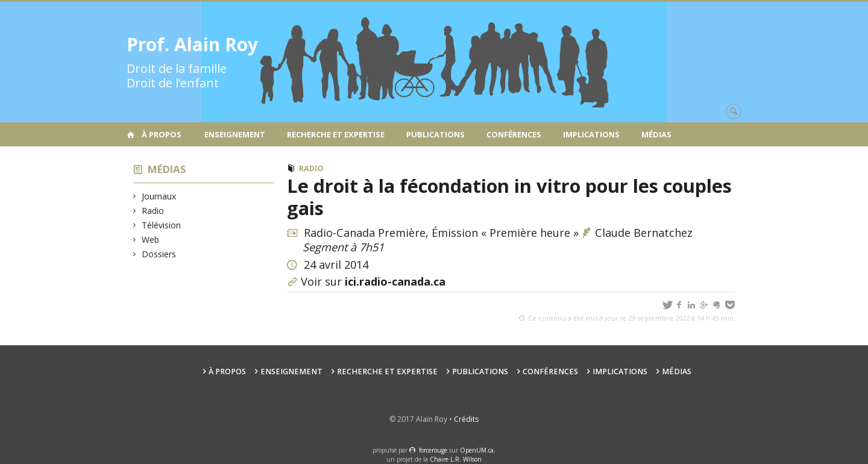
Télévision (162, 225)
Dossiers (159, 254)
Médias (656, 134)
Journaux (159, 196)
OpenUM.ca (477, 450)
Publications (436, 134)
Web (151, 240)
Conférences (514, 134)
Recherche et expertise (336, 134)
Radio (153, 211)
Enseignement (235, 134)
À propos (162, 134)
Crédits (466, 419)
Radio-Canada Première (365, 233)
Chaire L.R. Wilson (456, 459)
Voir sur (373, 281)
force (433, 450)
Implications (591, 134)
